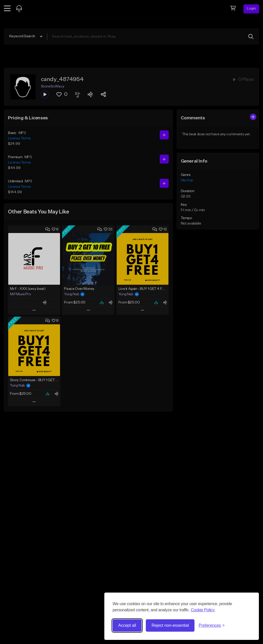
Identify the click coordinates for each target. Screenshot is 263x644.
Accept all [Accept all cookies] (127, 625)
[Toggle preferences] (212, 625)
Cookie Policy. (203, 610)
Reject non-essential (170, 625)
